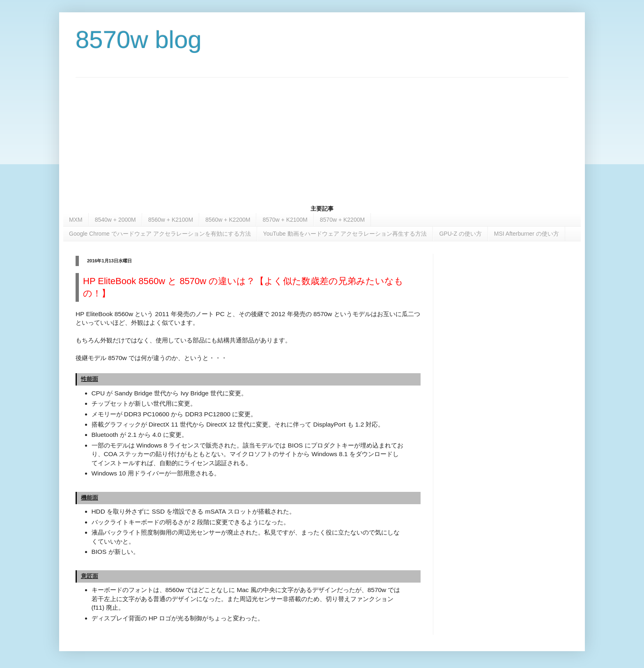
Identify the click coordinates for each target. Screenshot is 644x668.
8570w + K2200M (342, 220)
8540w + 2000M (115, 220)
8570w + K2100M (285, 220)
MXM (76, 220)
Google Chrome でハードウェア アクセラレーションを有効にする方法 (160, 234)
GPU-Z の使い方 (460, 234)
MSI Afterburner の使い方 (527, 234)
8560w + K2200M (228, 220)
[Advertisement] (322, 135)
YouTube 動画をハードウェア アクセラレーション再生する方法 (345, 234)
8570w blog (139, 40)
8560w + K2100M (171, 220)
